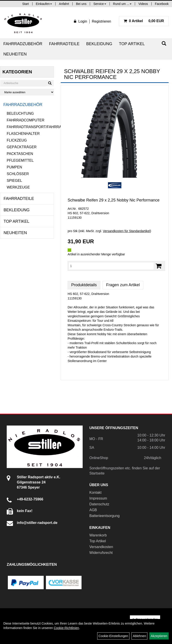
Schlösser (18, 174)
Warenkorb (98, 535)
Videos (143, 4)
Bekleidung (99, 44)
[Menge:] (111, 266)
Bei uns (81, 4)
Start (26, 4)
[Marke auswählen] (27, 92)
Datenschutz (99, 504)
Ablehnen (139, 636)
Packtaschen (20, 154)
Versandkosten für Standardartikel (126, 231)
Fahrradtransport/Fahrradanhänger (30, 127)
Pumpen (14, 167)
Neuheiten (15, 54)
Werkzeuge (18, 187)
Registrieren (101, 21)
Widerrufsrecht (101, 553)
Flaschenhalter (23, 134)
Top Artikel (132, 44)
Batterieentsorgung (104, 516)
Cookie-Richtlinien (66, 628)
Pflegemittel (20, 160)
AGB (93, 510)
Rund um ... (122, 4)
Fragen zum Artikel (123, 285)
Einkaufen (44, 4)
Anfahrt (64, 4)
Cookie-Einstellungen (113, 636)
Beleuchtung (20, 113)
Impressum (98, 498)
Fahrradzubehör (23, 44)
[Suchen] (164, 43)
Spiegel (14, 181)
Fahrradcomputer (26, 120)
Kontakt (95, 493)
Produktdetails (84, 285)
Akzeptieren (159, 636)
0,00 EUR (144, 21)
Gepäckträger (22, 147)
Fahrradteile (64, 44)
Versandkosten (101, 547)
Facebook (162, 4)
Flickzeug (17, 140)
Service (100, 4)
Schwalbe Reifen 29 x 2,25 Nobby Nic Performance (114, 200)
